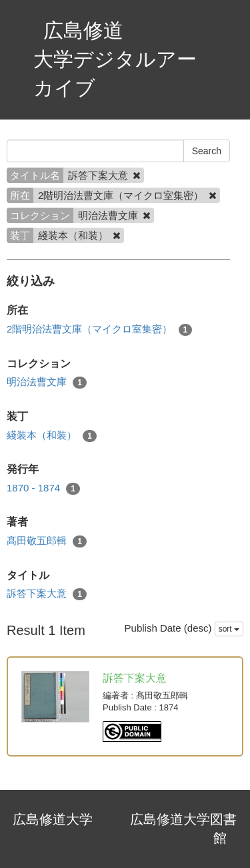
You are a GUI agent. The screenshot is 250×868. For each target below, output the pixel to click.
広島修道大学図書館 (183, 829)
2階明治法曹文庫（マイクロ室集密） (99, 330)
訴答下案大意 (47, 594)
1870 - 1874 (43, 488)
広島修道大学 (53, 819)
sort (229, 629)
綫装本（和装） (52, 436)
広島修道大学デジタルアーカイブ (115, 59)
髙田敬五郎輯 (47, 541)
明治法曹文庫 (47, 382)
